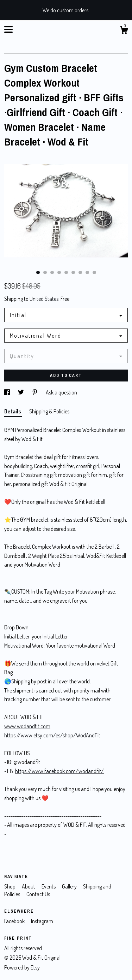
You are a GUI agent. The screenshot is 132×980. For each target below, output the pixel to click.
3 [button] (52, 272)
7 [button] (80, 272)
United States (44, 299)
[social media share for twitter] (21, 392)
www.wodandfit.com (27, 726)
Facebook (15, 921)
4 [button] (59, 272)
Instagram (42, 921)
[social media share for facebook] (8, 392)
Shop (10, 886)
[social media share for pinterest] (35, 392)
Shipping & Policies (49, 411)
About (29, 886)
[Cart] (124, 31)
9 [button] (94, 272)
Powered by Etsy (22, 967)
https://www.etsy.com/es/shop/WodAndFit (52, 735)
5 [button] (66, 272)
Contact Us (38, 894)
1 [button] (38, 272)
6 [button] (73, 272)
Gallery (70, 886)
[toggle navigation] (8, 29)
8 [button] (87, 272)
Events (49, 886)
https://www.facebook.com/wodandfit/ (59, 771)
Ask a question (61, 392)
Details (13, 411)
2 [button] (45, 272)
